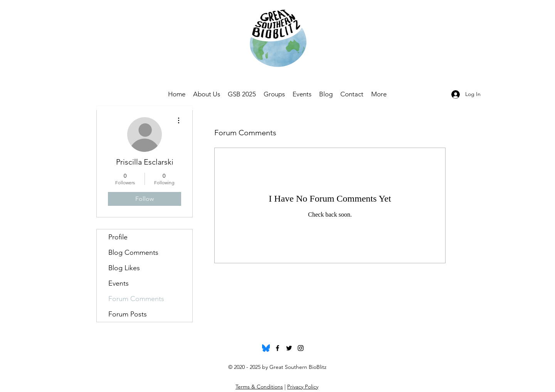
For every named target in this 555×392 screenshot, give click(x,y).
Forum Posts (128, 314)
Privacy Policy (303, 387)
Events (119, 283)
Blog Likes (124, 268)
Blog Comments (133, 252)
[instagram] (301, 348)
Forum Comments (136, 299)
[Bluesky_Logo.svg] (266, 348)
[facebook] (277, 348)
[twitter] (289, 348)
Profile (118, 237)
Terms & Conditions (259, 387)
